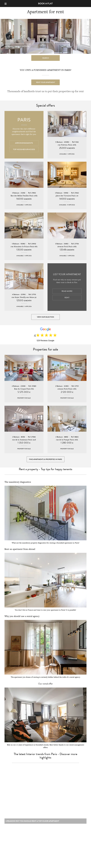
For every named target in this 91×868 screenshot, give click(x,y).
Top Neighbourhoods (24, 149)
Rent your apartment (46, 82)
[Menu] (7, 3)
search (46, 58)
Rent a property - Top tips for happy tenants (45, 469)
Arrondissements (24, 143)
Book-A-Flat (46, 4)
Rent (67, 298)
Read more (67, 291)
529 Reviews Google (45, 341)
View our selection (45, 317)
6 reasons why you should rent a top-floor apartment (32, 822)
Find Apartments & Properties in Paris (46, 459)
